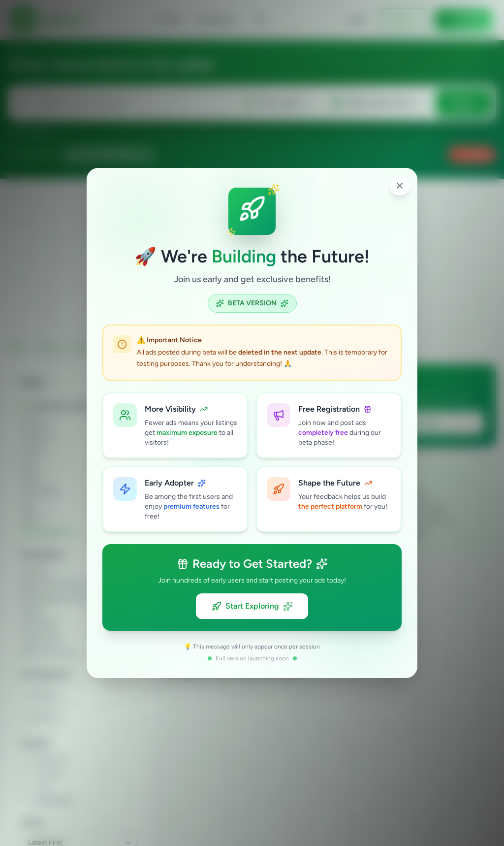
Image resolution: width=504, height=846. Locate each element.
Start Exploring (252, 606)
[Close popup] (400, 186)
